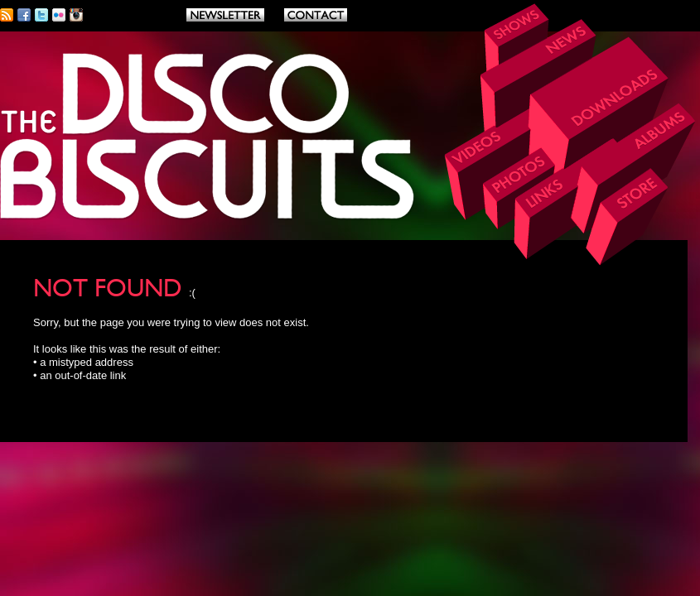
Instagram (76, 15)
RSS (7, 15)
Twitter (41, 15)
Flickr (59, 15)
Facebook (24, 15)
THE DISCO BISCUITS (208, 137)
